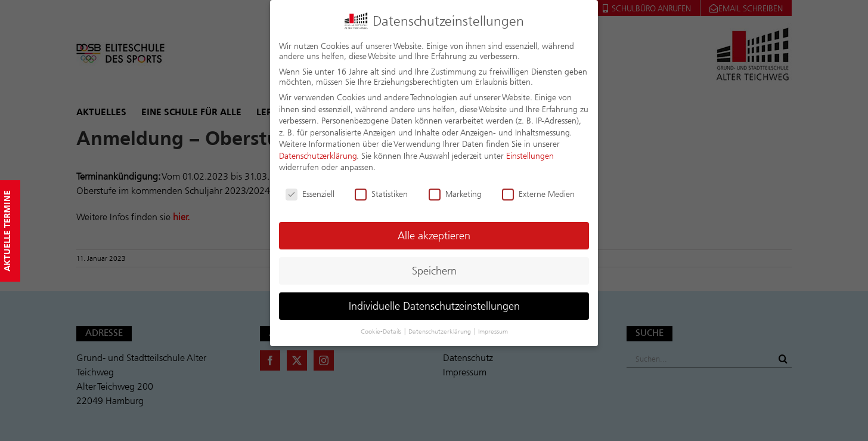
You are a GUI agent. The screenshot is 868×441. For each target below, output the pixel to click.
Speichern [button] (434, 271)
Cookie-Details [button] (382, 331)
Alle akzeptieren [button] (434, 235)
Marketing (455, 194)
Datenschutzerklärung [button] (441, 331)
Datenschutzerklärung (318, 155)
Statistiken (381, 194)
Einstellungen (530, 155)
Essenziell (310, 194)
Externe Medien (538, 194)
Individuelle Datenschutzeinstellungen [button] (434, 306)
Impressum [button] (493, 331)
